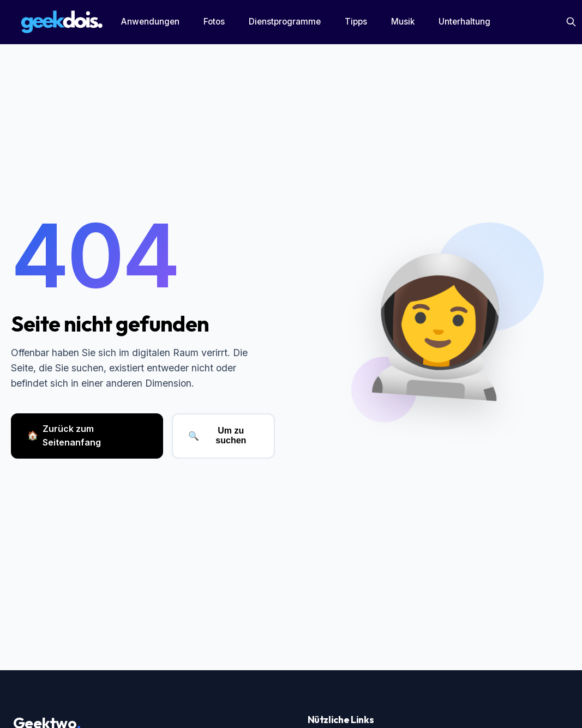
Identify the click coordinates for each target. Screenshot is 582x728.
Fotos (214, 22)
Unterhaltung (464, 22)
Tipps (356, 22)
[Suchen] (571, 22)
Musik (403, 22)
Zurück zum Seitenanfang (64, 436)
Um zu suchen (217, 435)
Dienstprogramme (285, 22)
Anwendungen (150, 22)
